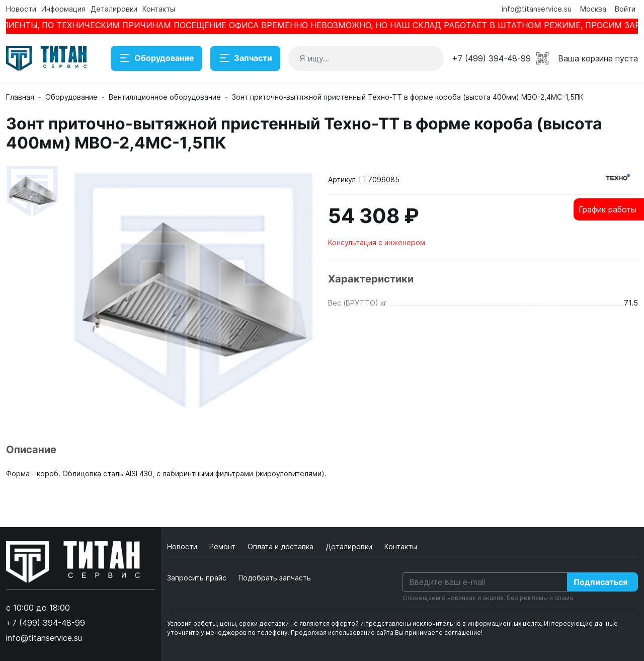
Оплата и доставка (281, 546)
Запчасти (245, 58)
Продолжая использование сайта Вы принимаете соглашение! (387, 633)
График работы (608, 209)
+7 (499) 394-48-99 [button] (491, 58)
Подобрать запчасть (275, 578)
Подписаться (600, 582)
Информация (63, 9)
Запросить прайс (197, 578)
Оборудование (156, 58)
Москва (593, 9)
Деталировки (114, 9)
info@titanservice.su (537, 9)
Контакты (159, 9)
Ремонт (223, 546)
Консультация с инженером (377, 242)
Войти (625, 9)
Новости (21, 9)
